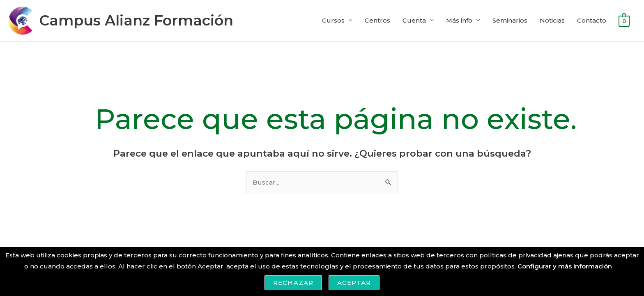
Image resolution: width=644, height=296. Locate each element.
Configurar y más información (565, 266)
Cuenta (414, 20)
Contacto (592, 20)
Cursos (333, 20)
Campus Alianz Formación (136, 20)
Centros (377, 20)
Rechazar (293, 283)
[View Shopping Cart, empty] (624, 20)
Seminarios (510, 20)
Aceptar (354, 283)
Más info (459, 20)
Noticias (552, 20)
